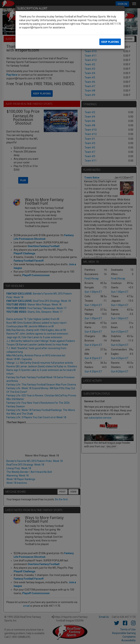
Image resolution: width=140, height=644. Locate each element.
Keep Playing (110, 42)
